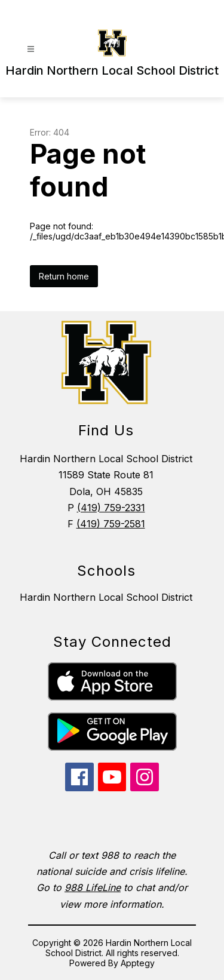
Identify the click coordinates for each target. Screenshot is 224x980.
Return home (64, 276)
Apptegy (138, 963)
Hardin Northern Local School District (106, 597)
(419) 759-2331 (111, 508)
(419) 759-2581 (111, 524)
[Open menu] (31, 49)
